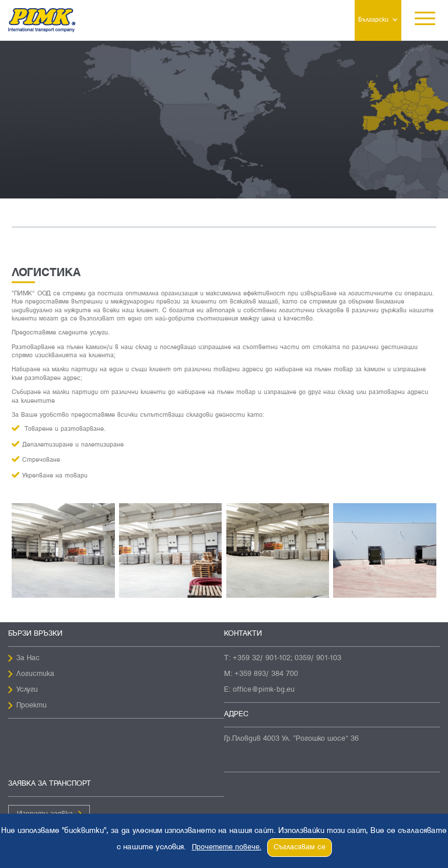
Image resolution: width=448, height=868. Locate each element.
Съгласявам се (300, 848)
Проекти (32, 706)
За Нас (28, 658)
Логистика (35, 674)
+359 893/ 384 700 (266, 674)
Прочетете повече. (227, 848)
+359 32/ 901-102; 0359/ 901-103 (287, 658)
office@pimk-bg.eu (264, 690)
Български (373, 20)
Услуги (27, 690)
